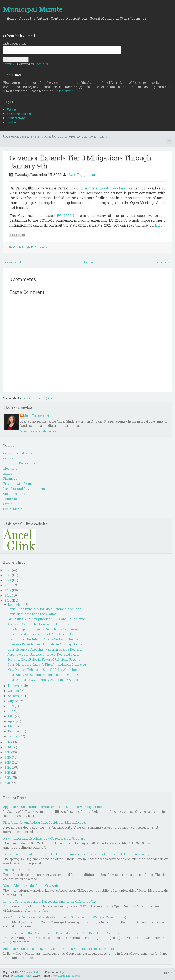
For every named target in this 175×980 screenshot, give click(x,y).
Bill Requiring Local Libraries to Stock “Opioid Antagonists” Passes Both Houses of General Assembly (76, 854)
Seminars (10, 504)
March (13, 726)
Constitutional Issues (19, 453)
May (11, 716)
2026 (8, 570)
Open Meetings (14, 494)
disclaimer (65, 91)
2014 (8, 767)
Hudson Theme (23, 976)
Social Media (13, 509)
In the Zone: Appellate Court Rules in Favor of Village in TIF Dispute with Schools (61, 933)
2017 (8, 752)
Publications (77, 18)
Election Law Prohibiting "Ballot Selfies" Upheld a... (44, 639)
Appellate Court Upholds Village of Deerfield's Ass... (44, 654)
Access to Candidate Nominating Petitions (38, 624)
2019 (8, 742)
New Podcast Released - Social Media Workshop (42, 670)
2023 (8, 585)
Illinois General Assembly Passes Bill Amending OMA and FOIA (50, 901)
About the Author (34, 18)
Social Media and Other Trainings (118, 18)
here (159, 225)
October (14, 691)
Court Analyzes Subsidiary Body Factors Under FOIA (45, 675)
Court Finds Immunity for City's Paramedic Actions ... (46, 609)
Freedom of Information (21, 484)
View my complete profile (38, 431)
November (16, 686)
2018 (8, 747)
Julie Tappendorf (82, 175)
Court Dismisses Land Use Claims (32, 614)
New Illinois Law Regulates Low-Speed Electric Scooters (44, 838)
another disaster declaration (108, 188)
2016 (8, 757)
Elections (10, 468)
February (14, 731)
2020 (8, 600)
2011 (7, 783)
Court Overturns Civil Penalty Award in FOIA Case (43, 680)
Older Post (163, 262)
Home (11, 18)
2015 (8, 762)
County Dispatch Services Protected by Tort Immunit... (46, 629)
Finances (10, 479)
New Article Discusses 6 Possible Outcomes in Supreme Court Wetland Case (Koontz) (65, 917)
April (12, 721)
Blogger (63, 972)
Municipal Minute (33, 9)
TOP (168, 973)
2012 (8, 778)
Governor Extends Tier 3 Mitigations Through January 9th (80, 162)
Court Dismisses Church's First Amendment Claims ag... (48, 665)
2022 (8, 590)
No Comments (39, 247)
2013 (8, 773)
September (16, 696)
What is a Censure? (17, 870)
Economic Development (21, 463)
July (11, 706)
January (14, 736)
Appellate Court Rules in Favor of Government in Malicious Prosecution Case (59, 949)
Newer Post (13, 262)
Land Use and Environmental (25, 489)
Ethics (8, 473)
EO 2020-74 (67, 215)
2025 (8, 575)
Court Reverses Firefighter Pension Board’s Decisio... (45, 649)
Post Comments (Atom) (39, 398)
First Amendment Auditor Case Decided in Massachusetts (45, 823)
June (12, 711)
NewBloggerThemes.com (66, 976)
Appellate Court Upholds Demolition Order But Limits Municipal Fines (53, 807)
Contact (57, 18)
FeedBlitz (42, 64)
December (15, 605)
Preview (9, 64)
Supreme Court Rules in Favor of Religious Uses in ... (45, 659)
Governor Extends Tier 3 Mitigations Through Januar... (46, 644)
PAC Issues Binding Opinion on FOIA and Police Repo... (47, 619)
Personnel (11, 499)
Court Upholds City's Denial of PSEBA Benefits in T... (44, 634)
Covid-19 (18, 247)
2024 (8, 580)
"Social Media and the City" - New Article (32, 886)
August (13, 701)
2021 (8, 595)
